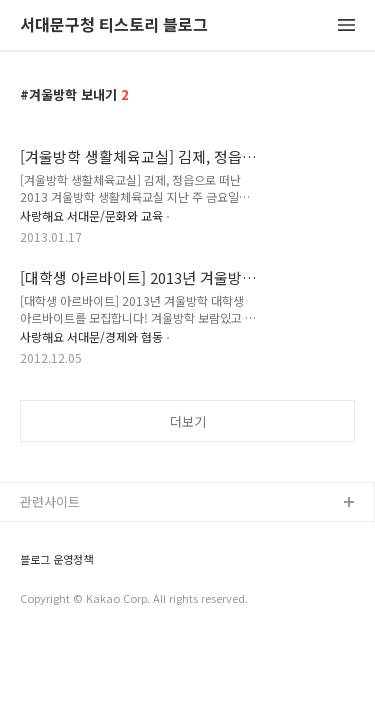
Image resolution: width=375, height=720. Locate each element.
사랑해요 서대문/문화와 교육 (91, 215)
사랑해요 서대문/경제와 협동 (91, 336)
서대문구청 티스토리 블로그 (114, 25)
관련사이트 (50, 501)
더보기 (188, 421)
